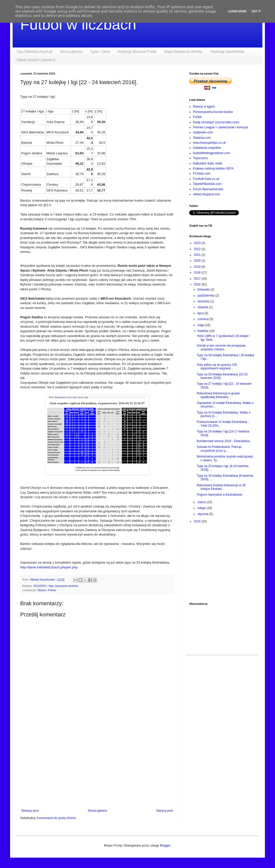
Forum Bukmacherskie (208, 189)
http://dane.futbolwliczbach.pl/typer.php (49, 567)
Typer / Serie (100, 52)
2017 (198, 279)
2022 (198, 249)
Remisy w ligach (204, 107)
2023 (198, 243)
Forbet (197, 117)
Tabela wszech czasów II (36, 60)
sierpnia (203, 307)
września (204, 301)
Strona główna (71, 52)
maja (201, 325)
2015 (198, 521)
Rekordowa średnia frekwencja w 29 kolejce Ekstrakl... (221, 487)
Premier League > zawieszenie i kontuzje (221, 127)
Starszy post (164, 811)
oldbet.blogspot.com (207, 194)
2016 (198, 284)
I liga (51, 586)
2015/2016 (40, 586)
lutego (202, 508)
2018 (198, 273)
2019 (198, 267)
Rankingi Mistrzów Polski (137, 52)
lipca (201, 313)
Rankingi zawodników (227, 52)
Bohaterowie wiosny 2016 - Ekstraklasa (223, 441)
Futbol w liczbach (78, 24)
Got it (256, 11)
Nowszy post (30, 811)
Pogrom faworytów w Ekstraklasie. (220, 495)
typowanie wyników (67, 586)
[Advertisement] (97, 767)
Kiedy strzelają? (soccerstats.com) (216, 122)
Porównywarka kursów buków (213, 112)
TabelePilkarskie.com (207, 184)
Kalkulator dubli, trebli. (208, 163)
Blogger (165, 846)
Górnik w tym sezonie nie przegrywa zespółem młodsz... (221, 347)
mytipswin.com (203, 132)
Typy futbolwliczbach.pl (34, 52)
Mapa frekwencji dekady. (184, 52)
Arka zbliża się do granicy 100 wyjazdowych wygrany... (217, 367)
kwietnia (203, 331)
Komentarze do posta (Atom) (56, 818)
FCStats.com (202, 174)
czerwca (203, 319)
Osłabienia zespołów (207, 148)
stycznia (203, 514)
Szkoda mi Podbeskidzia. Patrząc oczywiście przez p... (219, 449)
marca (202, 502)
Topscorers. (201, 158)
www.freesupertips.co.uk (209, 143)
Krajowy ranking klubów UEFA (213, 168)
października (207, 296)
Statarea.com (202, 138)
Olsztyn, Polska (46, 590)
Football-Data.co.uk (206, 179)
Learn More (237, 11)
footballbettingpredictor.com (212, 153)
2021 (198, 255)
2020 (198, 261)
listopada (204, 290)
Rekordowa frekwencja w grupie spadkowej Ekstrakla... (218, 395)
